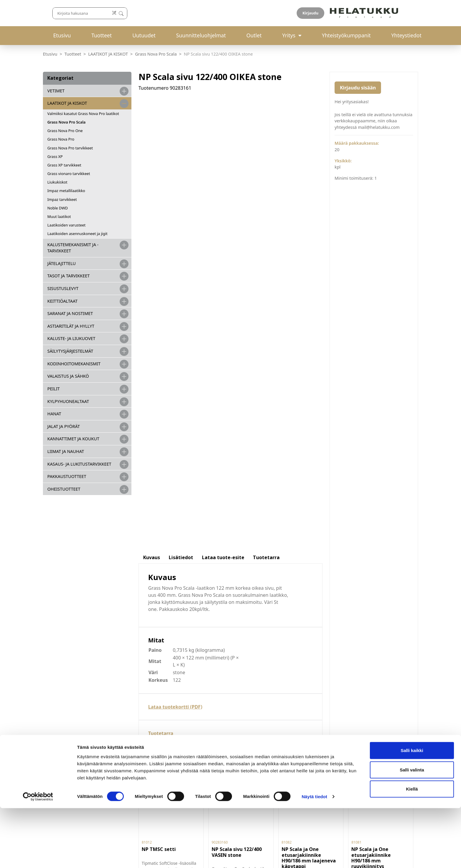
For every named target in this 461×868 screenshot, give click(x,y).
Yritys (289, 35)
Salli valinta (412, 830)
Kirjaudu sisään (358, 88)
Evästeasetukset (254, 702)
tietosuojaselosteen (373, 730)
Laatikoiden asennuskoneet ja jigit (77, 234)
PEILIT (54, 389)
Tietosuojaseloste (255, 695)
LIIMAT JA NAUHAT (66, 451)
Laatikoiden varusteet (66, 225)
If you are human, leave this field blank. (369, 761)
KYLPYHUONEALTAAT (68, 401)
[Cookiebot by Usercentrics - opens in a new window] (38, 857)
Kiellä (412, 849)
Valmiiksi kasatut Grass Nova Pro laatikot (83, 114)
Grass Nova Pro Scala (156, 54)
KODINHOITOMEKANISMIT (74, 364)
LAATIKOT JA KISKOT (108, 54)
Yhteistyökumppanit (346, 35)
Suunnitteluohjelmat (201, 35)
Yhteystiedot (406, 35)
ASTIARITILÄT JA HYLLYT (71, 326)
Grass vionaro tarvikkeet (69, 174)
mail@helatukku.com (164, 720)
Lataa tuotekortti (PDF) (175, 296)
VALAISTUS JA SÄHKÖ (68, 376)
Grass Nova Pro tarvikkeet (70, 148)
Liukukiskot (57, 182)
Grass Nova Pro (61, 139)
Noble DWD (58, 208)
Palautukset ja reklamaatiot (267, 689)
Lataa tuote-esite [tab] (223, 147)
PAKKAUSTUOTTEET (67, 476)
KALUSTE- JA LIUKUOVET (71, 338)
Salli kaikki (412, 810)
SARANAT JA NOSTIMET (70, 313)
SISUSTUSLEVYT (63, 288)
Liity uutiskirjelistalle (356, 745)
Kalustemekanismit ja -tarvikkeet (73, 248)
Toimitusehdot (252, 682)
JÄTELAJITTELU (62, 263)
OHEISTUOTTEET (64, 489)
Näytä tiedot (314, 856)
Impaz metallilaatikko (66, 191)
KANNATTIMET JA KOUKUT (73, 439)
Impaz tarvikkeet (62, 199)
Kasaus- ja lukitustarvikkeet (79, 464)
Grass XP (55, 156)
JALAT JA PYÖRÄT (64, 426)
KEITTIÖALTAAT (62, 301)
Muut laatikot (59, 216)
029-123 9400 (166, 707)
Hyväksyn (360, 730)
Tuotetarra (161, 323)
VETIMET (56, 91)
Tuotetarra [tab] (266, 147)
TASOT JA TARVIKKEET (69, 276)
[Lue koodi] (293, 13)
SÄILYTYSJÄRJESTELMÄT (70, 351)
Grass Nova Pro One (65, 131)
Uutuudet (144, 35)
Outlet (254, 35)
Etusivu (62, 35)
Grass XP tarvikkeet (64, 165)
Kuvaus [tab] (152, 147)
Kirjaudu (404, 13)
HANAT (54, 414)
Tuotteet (102, 35)
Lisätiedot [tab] (181, 147)
